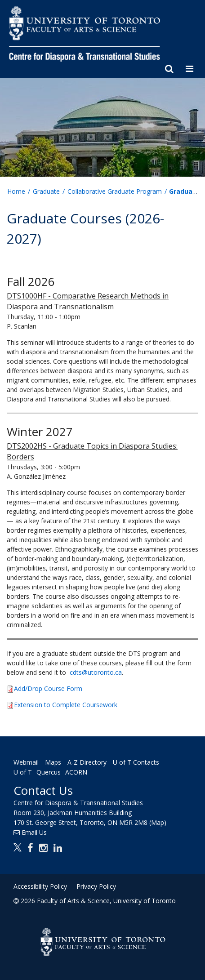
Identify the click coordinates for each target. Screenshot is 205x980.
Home (16, 191)
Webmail (26, 762)
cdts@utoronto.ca (96, 672)
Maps (53, 762)
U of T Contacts (136, 762)
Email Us (34, 832)
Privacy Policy (96, 886)
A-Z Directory (87, 762)
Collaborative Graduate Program (115, 191)
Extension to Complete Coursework (66, 705)
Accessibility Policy (40, 886)
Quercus (49, 772)
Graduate (46, 191)
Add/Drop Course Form (48, 688)
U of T (23, 772)
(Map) (158, 822)
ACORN (76, 772)
